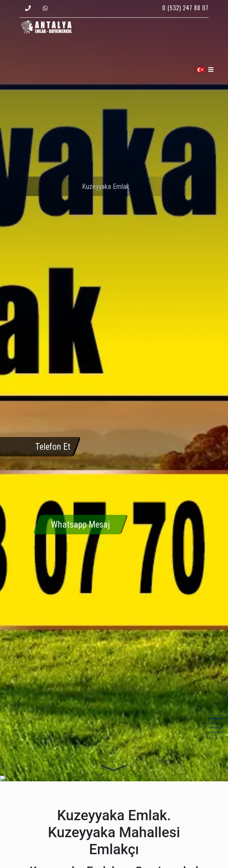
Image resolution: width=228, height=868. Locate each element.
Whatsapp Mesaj (80, 525)
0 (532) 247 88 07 (185, 8)
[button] (201, 70)
